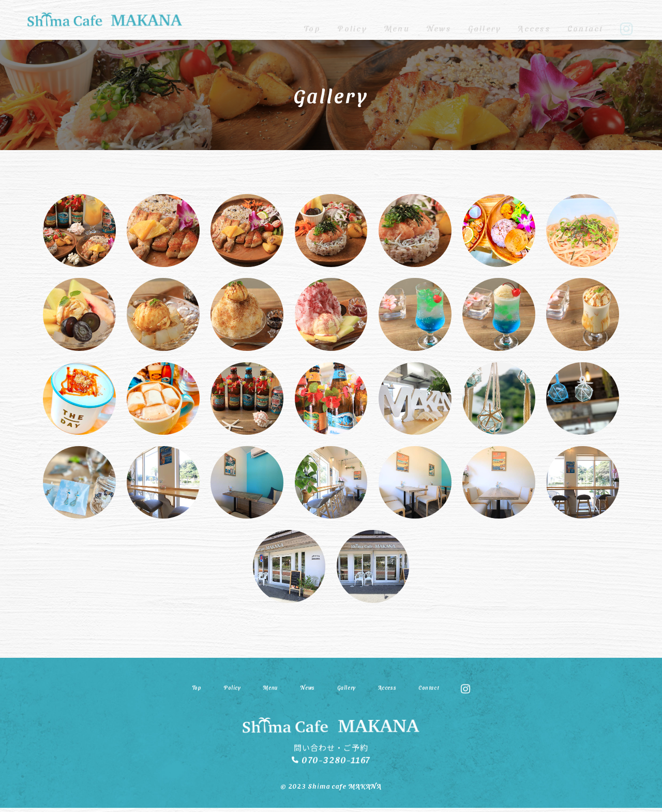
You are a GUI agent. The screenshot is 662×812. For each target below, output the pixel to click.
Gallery (485, 20)
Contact (585, 20)
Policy (352, 20)
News (439, 20)
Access (534, 20)
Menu (397, 20)
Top (312, 20)
